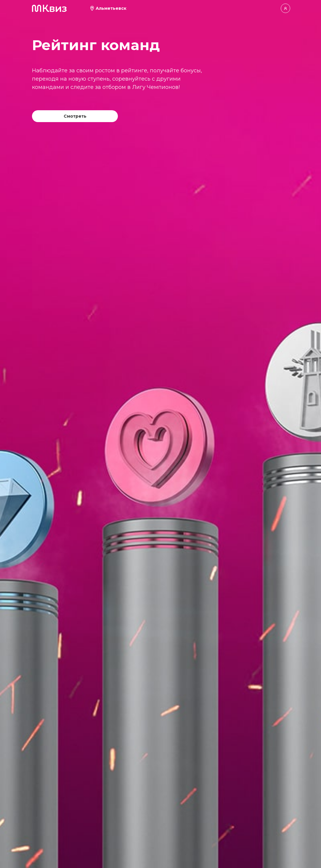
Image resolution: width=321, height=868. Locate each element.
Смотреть (75, 116)
